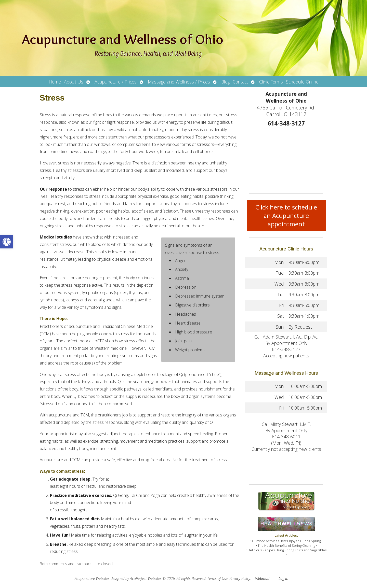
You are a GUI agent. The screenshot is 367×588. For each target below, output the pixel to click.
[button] (7, 242)
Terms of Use (217, 578)
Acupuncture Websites (92, 578)
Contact (240, 82)
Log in (283, 578)
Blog (225, 82)
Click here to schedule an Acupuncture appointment (286, 215)
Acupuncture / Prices (116, 82)
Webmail (262, 578)
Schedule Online (302, 82)
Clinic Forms (271, 82)
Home (55, 82)
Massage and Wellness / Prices (179, 82)
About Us (74, 82)
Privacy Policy (240, 578)
